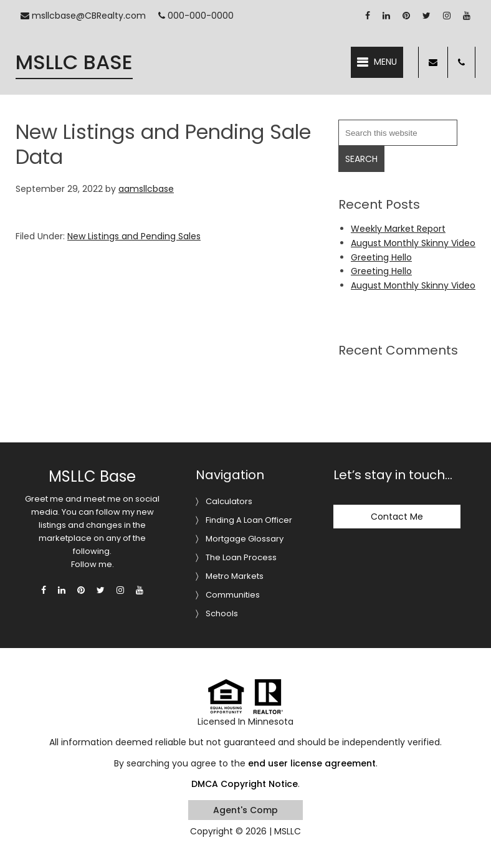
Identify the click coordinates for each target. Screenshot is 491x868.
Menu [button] (385, 62)
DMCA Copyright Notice (245, 784)
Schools (222, 613)
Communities (233, 595)
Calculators (229, 501)
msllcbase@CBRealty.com (83, 16)
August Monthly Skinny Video (413, 243)
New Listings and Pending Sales (134, 236)
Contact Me (397, 517)
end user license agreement (312, 763)
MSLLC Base (74, 62)
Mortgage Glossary (245, 539)
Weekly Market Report (398, 229)
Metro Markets (235, 576)
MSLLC (288, 831)
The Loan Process (241, 557)
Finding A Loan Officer (249, 520)
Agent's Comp (245, 810)
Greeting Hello (381, 257)
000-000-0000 (196, 16)
